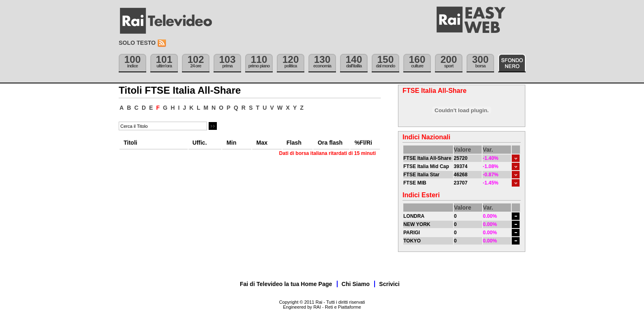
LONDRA (414, 216)
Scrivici (389, 284)
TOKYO (412, 241)
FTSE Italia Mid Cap (426, 166)
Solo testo (137, 43)
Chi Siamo (356, 284)
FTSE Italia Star (421, 175)
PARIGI (412, 233)
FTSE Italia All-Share (427, 158)
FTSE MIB (415, 183)
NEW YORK (417, 224)
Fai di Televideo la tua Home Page (286, 284)
